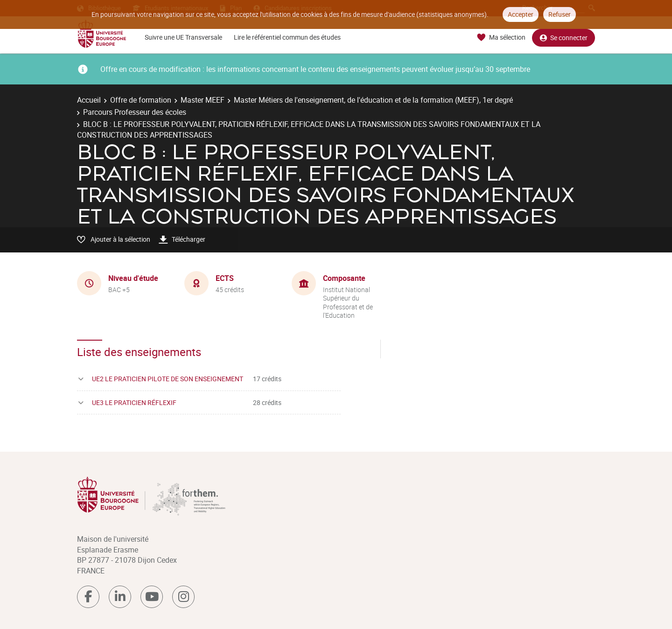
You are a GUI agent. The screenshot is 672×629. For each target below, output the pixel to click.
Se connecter (563, 38)
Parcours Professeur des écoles (135, 112)
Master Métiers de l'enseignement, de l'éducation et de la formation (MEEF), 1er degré (373, 100)
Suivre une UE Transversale (183, 37)
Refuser (560, 14)
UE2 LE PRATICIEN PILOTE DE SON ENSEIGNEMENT (168, 379)
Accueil (89, 100)
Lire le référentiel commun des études (287, 37)
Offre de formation (141, 100)
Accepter (521, 14)
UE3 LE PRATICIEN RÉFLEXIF (134, 402)
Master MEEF (203, 100)
